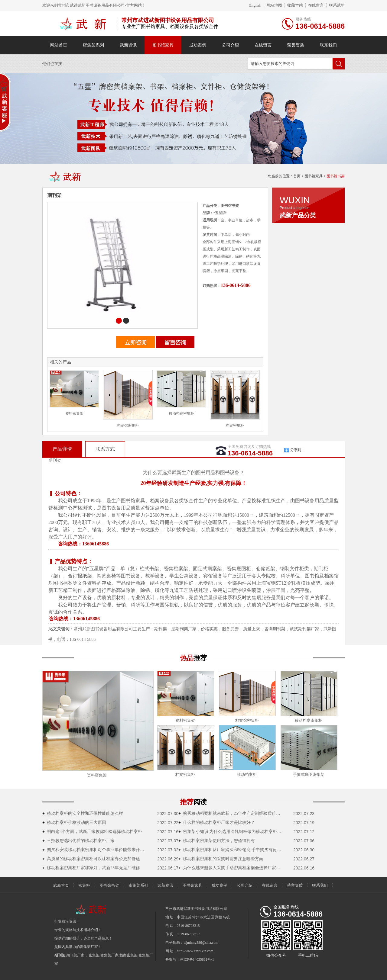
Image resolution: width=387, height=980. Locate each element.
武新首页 (61, 885)
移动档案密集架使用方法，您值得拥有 (217, 841)
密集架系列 (93, 45)
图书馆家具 (163, 45)
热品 (193, 658)
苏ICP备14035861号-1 (197, 959)
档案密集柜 (235, 426)
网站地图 (274, 5)
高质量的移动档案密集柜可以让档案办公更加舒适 (91, 859)
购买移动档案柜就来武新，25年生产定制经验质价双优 (231, 813)
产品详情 (62, 449)
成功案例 (198, 45)
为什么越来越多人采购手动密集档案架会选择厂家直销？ (231, 868)
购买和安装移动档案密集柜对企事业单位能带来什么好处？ (95, 850)
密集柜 (84, 885)
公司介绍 (230, 45)
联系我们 (328, 45)
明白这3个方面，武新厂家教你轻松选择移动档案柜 (92, 832)
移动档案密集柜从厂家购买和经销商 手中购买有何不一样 (231, 850)
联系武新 (337, 5)
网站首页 (59, 45)
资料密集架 (74, 413)
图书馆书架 (336, 176)
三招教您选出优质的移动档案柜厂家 (78, 841)
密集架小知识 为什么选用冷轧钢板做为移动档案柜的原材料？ (231, 832)
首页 (297, 176)
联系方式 (105, 449)
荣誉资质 (296, 45)
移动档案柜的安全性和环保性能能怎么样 (83, 813)
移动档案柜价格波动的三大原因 (74, 823)
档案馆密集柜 (128, 426)
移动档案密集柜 (181, 413)
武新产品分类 (298, 215)
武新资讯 (128, 45)
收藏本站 (295, 5)
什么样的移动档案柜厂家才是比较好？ (217, 823)
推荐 (193, 802)
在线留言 (316, 5)
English (255, 5)
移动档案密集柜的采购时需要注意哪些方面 (221, 859)
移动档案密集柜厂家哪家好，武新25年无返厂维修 (91, 868)
